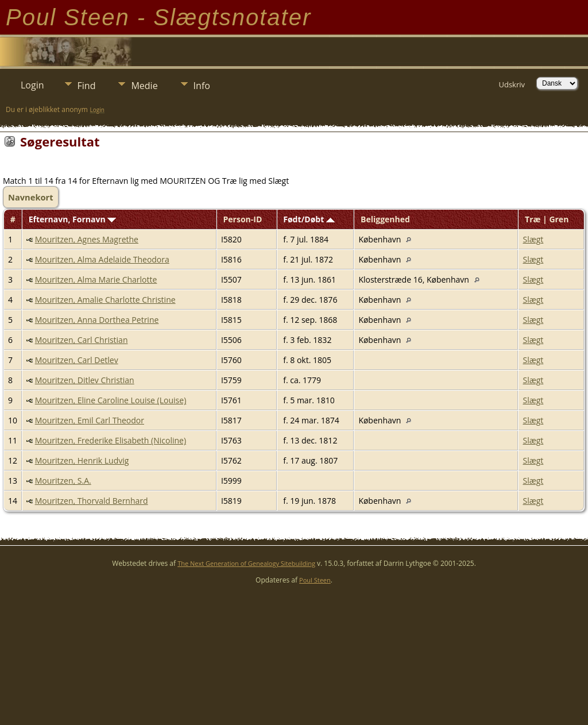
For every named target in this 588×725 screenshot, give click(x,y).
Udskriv (512, 84)
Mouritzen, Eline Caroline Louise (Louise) (111, 400)
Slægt (533, 239)
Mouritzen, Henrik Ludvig (82, 460)
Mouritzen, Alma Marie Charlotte (96, 279)
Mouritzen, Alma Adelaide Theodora (102, 259)
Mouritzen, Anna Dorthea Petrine (97, 320)
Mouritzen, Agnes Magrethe (87, 239)
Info (202, 86)
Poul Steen (315, 580)
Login (32, 85)
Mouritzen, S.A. (63, 481)
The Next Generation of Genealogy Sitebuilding (246, 563)
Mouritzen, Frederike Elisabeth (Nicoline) (111, 440)
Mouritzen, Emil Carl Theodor (90, 420)
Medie (144, 86)
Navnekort (31, 197)
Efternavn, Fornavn (73, 219)
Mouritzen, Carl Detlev (77, 360)
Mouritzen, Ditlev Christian (85, 380)
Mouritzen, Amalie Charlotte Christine (105, 300)
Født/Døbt (309, 219)
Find (87, 86)
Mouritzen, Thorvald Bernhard (92, 501)
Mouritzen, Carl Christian (82, 340)
